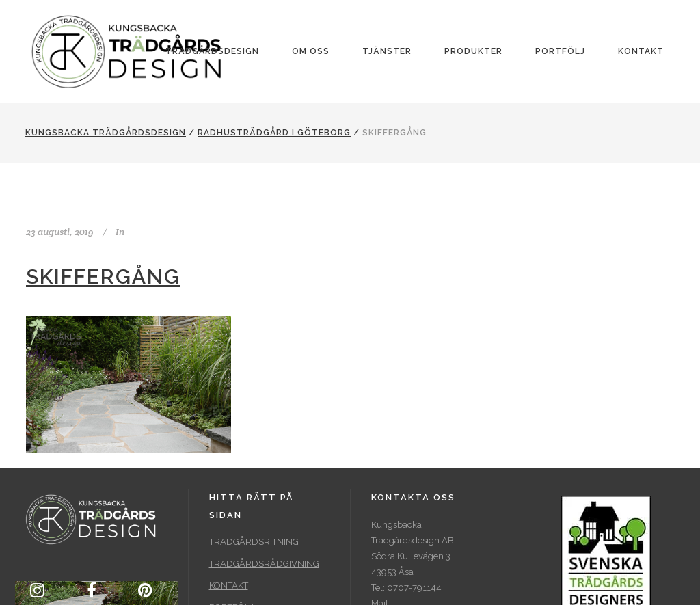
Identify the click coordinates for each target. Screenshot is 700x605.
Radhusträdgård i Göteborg (274, 133)
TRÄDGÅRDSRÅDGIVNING (264, 564)
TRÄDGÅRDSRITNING (254, 542)
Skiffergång (103, 277)
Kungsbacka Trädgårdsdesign (106, 133)
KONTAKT (229, 586)
